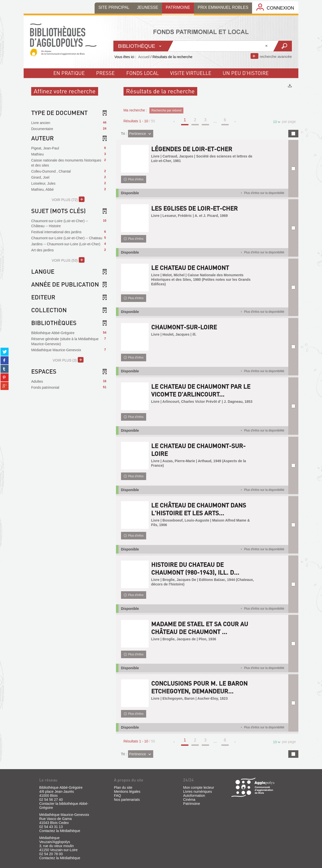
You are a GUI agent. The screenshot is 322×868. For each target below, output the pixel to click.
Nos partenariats (127, 800)
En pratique (69, 73)
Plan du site (123, 787)
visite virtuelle (191, 73)
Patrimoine (192, 804)
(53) (68, 260)
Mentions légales (127, 792)
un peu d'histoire (246, 73)
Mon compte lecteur (199, 787)
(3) (68, 360)
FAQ (117, 796)
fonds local (143, 73)
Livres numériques (197, 792)
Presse (105, 73)
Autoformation (194, 796)
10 (276, 122)
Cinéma (189, 800)
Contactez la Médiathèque (60, 831)
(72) (68, 199)
